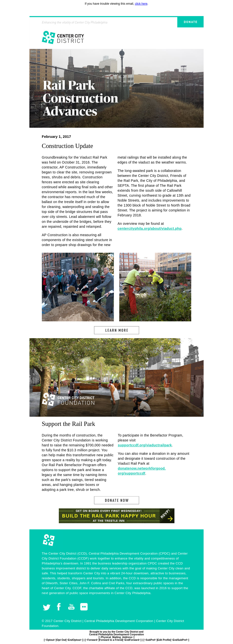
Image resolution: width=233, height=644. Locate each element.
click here (141, 4)
